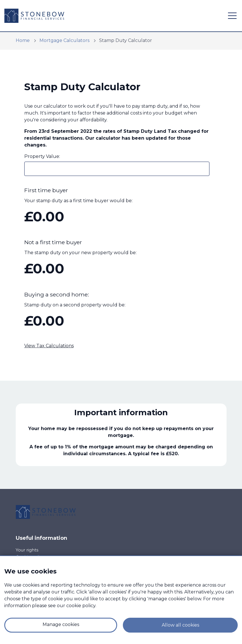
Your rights (27, 550)
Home (23, 40)
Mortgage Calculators (64, 40)
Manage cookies (61, 624)
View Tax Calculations (49, 346)
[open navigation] (232, 16)
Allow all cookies (180, 625)
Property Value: (42, 156)
